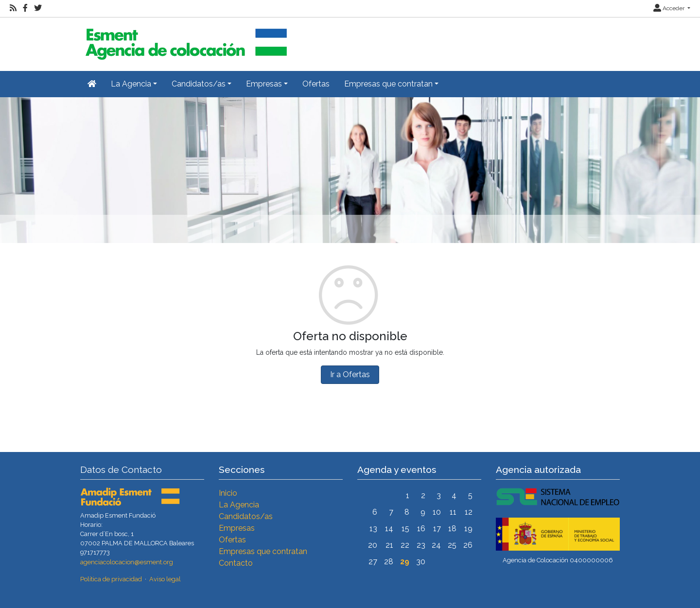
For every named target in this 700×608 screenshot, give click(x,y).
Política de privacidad (111, 579)
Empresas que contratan (263, 551)
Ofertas (316, 84)
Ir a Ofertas (350, 374)
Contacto (236, 563)
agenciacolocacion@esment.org (127, 562)
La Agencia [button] (131, 84)
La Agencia (239, 505)
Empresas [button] (264, 84)
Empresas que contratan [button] (388, 84)
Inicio (228, 493)
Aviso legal (165, 579)
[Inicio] (185, 40)
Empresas (237, 528)
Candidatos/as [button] (199, 84)
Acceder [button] (670, 8)
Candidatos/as (246, 516)
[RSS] (13, 8)
